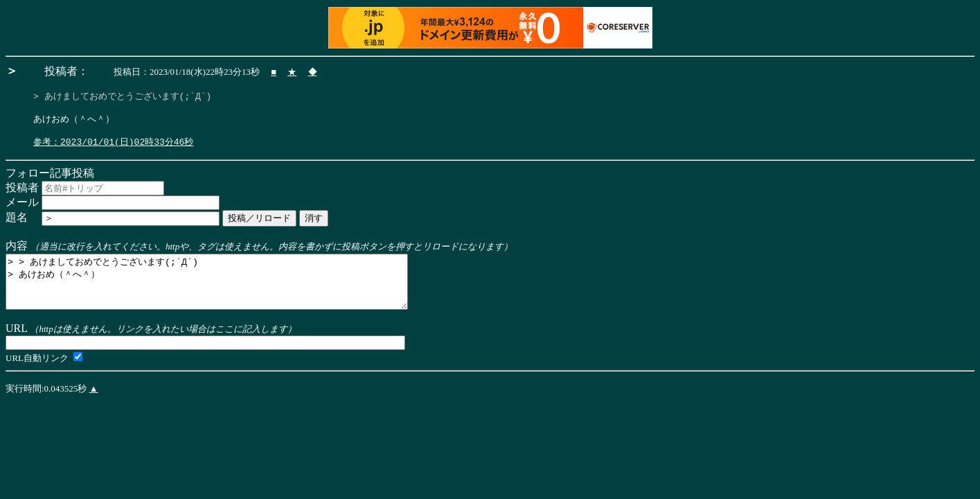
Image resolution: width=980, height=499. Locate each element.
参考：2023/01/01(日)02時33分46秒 (113, 148)
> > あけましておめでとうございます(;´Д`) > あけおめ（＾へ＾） (231, 293)
